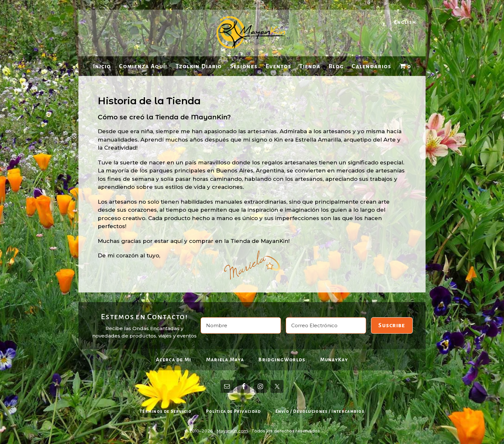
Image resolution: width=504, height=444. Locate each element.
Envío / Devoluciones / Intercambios (320, 411)
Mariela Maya (225, 360)
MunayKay (334, 360)
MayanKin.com (232, 431)
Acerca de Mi (174, 360)
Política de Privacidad (234, 411)
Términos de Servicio (166, 411)
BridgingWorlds (282, 360)
